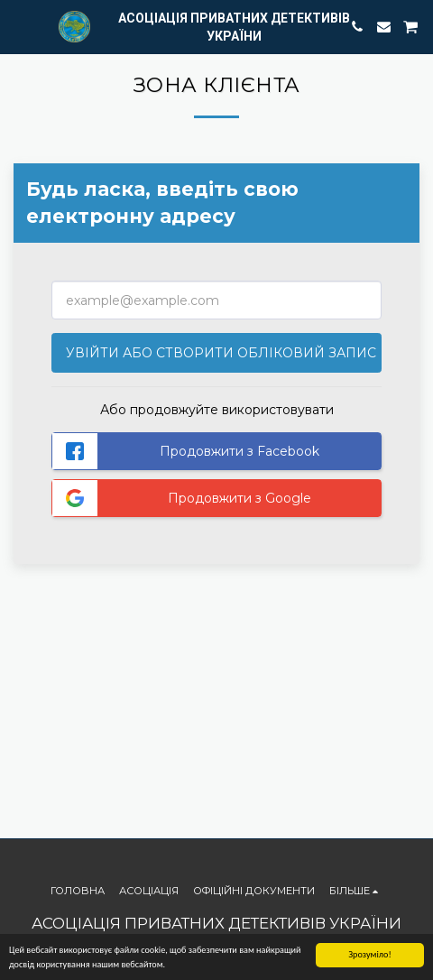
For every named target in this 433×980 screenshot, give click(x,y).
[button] (20, 26)
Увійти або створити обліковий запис (221, 353)
